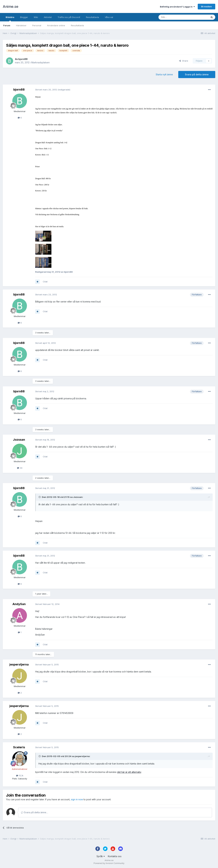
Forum (7, 25)
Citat (45, 282)
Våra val (109, 17)
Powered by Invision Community (109, 863)
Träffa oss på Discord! (69, 17)
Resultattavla (77, 25)
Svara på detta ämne (197, 74)
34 (20, 468)
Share (184, 61)
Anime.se (10, 6)
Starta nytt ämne (164, 74)
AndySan (19, 604)
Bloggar (24, 17)
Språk (101, 856)
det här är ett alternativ (129, 772)
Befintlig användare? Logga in (177, 7)
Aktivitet (48, 17)
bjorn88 (23, 59)
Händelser (21, 25)
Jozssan (19, 440)
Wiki (36, 17)
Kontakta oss (115, 856)
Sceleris (19, 747)
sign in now (77, 799)
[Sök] (175, 17)
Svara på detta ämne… (35, 812)
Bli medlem (206, 6)
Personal (37, 25)
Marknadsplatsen (40, 62)
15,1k (20, 775)
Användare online (56, 25)
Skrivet (46, 90)
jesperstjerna (19, 664)
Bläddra (10, 19)
